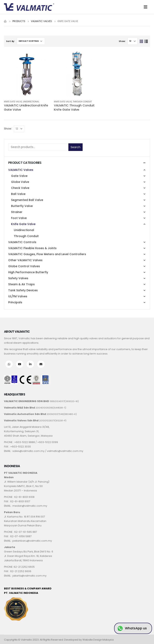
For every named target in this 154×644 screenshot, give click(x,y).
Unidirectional (31, 102)
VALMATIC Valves (21, 170)
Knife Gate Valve (13, 102)
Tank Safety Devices (23, 290)
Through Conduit (82, 102)
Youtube (20, 364)
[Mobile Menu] (147, 7)
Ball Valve (18, 194)
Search (75, 147)
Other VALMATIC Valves (25, 260)
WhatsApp (9, 364)
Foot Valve (19, 218)
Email (41, 364)
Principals (15, 302)
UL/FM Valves (18, 296)
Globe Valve (20, 182)
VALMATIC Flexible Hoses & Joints (32, 248)
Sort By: (10, 41)
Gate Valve (19, 176)
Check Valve (20, 188)
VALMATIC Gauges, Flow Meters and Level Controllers (47, 254)
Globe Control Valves (24, 266)
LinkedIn (30, 364)
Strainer (17, 212)
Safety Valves (18, 278)
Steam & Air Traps (21, 284)
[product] (27, 74)
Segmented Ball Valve (27, 200)
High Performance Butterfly (28, 272)
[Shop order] (31, 41)
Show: (122, 41)
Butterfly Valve (22, 206)
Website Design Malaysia (98, 640)
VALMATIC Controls (22, 242)
